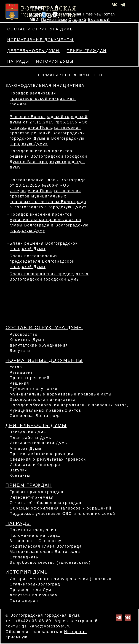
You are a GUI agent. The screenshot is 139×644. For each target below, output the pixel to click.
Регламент (21, 373)
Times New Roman (99, 14)
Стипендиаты (24, 557)
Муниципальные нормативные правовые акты (61, 394)
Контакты (20, 476)
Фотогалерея (24, 601)
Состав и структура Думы (41, 29)
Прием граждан (87, 51)
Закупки (18, 470)
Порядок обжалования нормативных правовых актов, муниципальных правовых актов (69, 408)
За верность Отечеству (36, 541)
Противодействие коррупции (42, 454)
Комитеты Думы (27, 340)
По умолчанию (59, 14)
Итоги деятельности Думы (39, 443)
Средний (77, 20)
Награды (18, 61)
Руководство (24, 334)
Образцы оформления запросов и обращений (61, 508)
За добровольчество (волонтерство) (50, 563)
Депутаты (20, 351)
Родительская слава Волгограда (46, 546)
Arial (77, 14)
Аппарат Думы (26, 448)
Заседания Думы (28, 432)
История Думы (55, 61)
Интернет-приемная (32, 497)
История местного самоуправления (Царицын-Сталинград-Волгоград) (62, 582)
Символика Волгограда (35, 416)
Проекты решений (30, 378)
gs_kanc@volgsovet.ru (46, 626)
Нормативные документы (40, 40)
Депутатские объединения (39, 345)
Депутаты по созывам (34, 595)
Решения (19, 383)
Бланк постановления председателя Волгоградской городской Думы (42, 261)
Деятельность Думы (34, 51)
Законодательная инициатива (43, 400)
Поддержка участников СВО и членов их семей (62, 514)
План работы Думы (31, 438)
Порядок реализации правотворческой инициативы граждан (43, 99)
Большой (99, 20)
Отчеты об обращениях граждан (46, 503)
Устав (16, 367)
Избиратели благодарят (36, 465)
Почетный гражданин (33, 530)
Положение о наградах (35, 535)
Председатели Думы (32, 590)
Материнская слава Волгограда (45, 552)
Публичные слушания (34, 389)
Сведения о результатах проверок (48, 459)
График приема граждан (37, 492)
